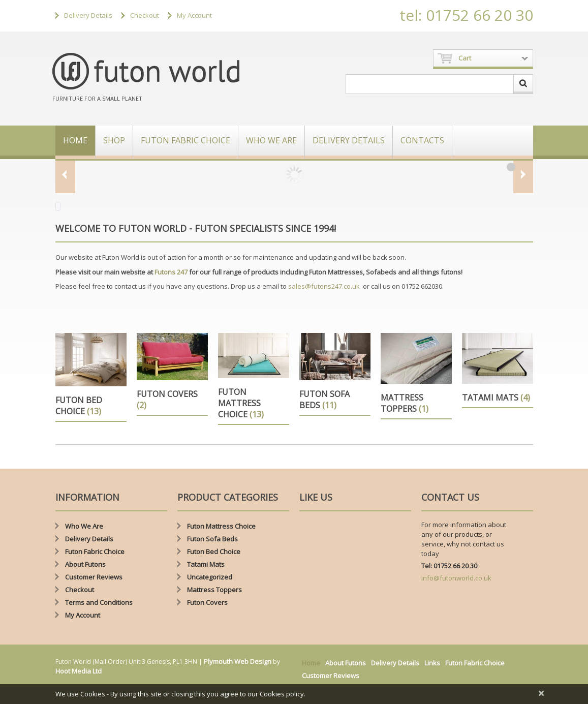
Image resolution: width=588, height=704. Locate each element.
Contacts (422, 140)
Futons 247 (171, 272)
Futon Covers (207, 602)
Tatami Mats (206, 564)
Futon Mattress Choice (221, 526)
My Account (194, 15)
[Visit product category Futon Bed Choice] (91, 377)
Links (432, 663)
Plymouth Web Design (238, 661)
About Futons (85, 564)
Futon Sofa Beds (212, 539)
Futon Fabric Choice (185, 140)
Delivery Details (88, 15)
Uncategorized (210, 577)
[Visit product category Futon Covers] (172, 374)
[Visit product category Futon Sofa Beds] (335, 374)
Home (75, 140)
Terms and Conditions (99, 602)
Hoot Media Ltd (79, 671)
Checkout (145, 15)
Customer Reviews (94, 577)
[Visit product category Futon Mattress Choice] (254, 379)
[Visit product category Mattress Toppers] (416, 376)
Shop (114, 140)
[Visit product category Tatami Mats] (498, 371)
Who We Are (271, 140)
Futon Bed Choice (214, 552)
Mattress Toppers (214, 590)
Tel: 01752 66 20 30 (449, 566)
